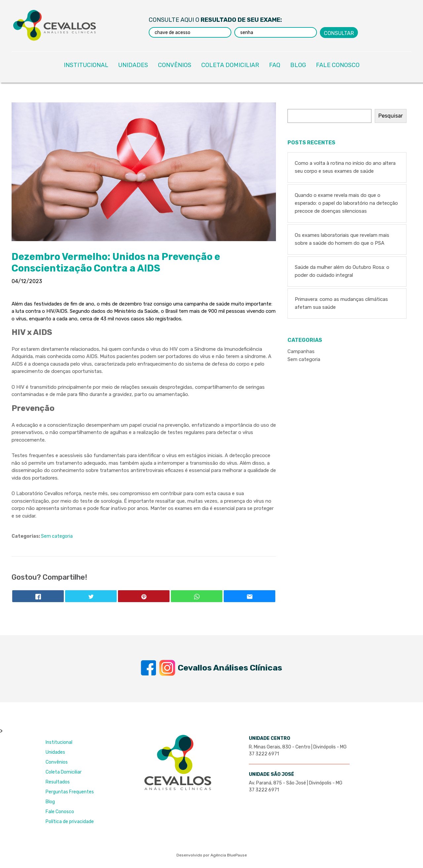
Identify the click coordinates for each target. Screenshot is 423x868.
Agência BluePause (229, 855)
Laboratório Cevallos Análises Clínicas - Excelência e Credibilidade (55, 25)
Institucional (59, 742)
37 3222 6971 (264, 754)
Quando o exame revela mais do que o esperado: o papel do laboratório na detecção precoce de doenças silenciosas (346, 203)
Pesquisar (391, 116)
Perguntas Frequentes (70, 792)
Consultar (339, 33)
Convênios (57, 762)
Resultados (58, 782)
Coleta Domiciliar (64, 772)
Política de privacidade (70, 822)
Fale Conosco (60, 812)
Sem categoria (57, 536)
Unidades (55, 752)
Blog (50, 802)
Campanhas (301, 351)
